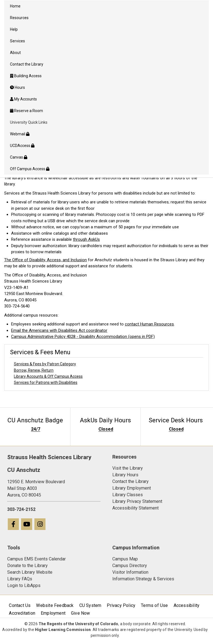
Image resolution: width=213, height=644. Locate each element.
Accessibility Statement (135, 508)
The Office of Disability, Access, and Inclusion (45, 260)
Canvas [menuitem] (19, 157)
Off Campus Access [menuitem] (30, 169)
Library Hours (125, 475)
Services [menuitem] (17, 41)
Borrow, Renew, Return (34, 370)
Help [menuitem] (14, 29)
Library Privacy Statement (137, 501)
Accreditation (22, 613)
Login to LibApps (24, 585)
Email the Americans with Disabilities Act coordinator (59, 330)
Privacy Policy (121, 605)
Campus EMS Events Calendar (36, 559)
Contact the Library (130, 481)
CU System (90, 605)
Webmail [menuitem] (20, 134)
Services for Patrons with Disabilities (46, 382)
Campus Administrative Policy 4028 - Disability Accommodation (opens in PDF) (83, 337)
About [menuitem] (15, 53)
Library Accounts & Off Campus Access (48, 376)
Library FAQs (20, 579)
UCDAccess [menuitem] (22, 146)
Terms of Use (154, 605)
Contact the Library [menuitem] (27, 64)
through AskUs (86, 239)
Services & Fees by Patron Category (45, 364)
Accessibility (187, 605)
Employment (53, 613)
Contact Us (20, 605)
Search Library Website (30, 572)
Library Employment (132, 488)
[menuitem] (106, 76)
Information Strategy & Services (143, 579)
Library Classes (128, 495)
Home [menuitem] (15, 6)
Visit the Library (128, 468)
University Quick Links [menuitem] (29, 122)
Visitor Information (130, 572)
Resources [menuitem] (19, 18)
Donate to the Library (27, 566)
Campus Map (125, 559)
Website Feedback (55, 605)
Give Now (81, 613)
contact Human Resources (149, 324)
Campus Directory (130, 566)
